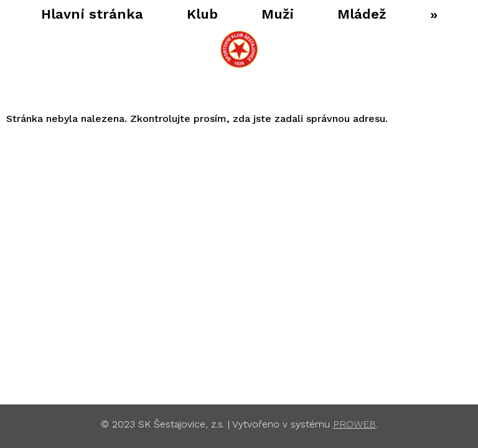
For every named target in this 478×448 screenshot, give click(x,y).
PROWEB (354, 424)
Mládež (353, 14)
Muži (268, 14)
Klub (193, 14)
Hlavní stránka (83, 14)
